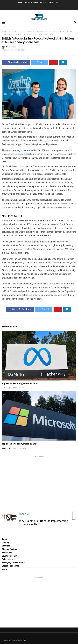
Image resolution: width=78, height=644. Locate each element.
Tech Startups (29, 34)
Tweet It (40, 62)
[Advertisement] (39, 481)
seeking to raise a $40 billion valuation (25, 154)
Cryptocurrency (9, 556)
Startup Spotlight (53, 32)
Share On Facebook (16, 62)
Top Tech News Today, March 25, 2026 (20, 384)
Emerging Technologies (13, 563)
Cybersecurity (9, 559)
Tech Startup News (11, 34)
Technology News (45, 34)
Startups (43, 2)
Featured (14, 32)
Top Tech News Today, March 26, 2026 (20, 444)
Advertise (51, 2)
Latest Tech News (10, 566)
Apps (4, 539)
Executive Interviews (31, 2)
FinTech (23, 32)
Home (20, 2)
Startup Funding (35, 32)
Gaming (5, 542)
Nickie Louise (7, 388)
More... (5, 569)
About (58, 2)
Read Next (25, 514)
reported (67, 207)
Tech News (7, 552)
